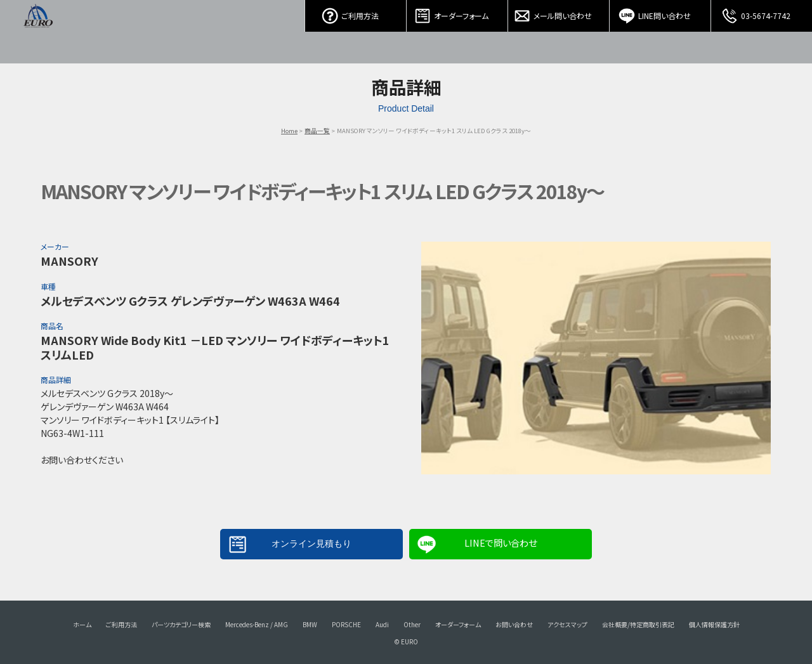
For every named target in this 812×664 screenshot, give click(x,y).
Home (289, 131)
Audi (382, 624)
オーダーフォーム (457, 13)
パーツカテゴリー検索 (181, 624)
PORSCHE (346, 624)
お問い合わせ (514, 624)
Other (412, 624)
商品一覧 (317, 131)
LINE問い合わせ (660, 13)
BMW (310, 624)
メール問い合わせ (559, 13)
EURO (38, 32)
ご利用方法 (356, 13)
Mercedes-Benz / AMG (257, 624)
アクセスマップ (567, 624)
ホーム (82, 624)
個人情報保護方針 (714, 624)
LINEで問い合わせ (501, 543)
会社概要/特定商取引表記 (638, 624)
